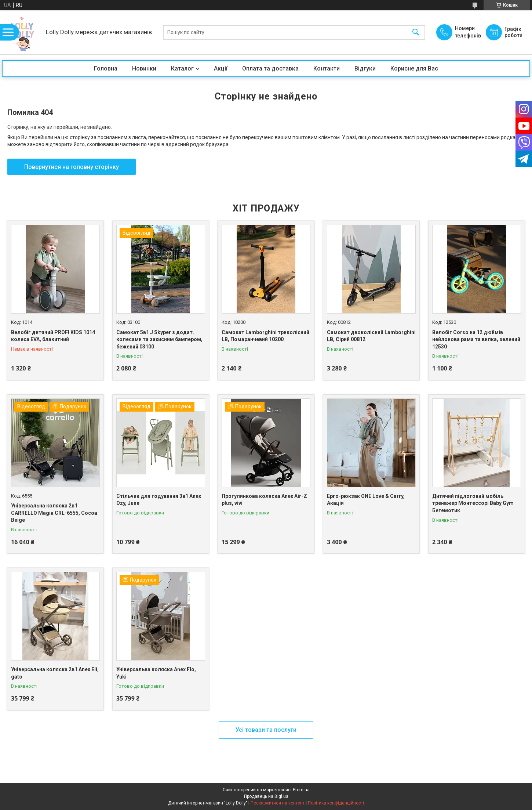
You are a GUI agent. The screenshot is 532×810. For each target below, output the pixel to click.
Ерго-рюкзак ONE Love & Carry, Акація (366, 500)
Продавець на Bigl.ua (266, 796)
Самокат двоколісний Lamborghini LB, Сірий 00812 (371, 336)
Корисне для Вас (414, 68)
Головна (106, 68)
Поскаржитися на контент (278, 803)
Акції (221, 68)
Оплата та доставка (270, 68)
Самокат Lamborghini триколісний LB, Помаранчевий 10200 (265, 336)
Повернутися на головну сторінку (72, 167)
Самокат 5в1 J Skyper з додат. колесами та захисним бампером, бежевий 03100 (159, 339)
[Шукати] (416, 32)
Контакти (327, 68)
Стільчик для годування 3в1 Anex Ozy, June (159, 500)
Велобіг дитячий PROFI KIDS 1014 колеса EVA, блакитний (53, 336)
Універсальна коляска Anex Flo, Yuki (156, 673)
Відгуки (365, 68)
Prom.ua (301, 790)
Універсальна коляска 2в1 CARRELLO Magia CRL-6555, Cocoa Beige (54, 513)
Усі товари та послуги (266, 730)
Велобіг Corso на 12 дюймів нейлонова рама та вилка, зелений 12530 (476, 339)
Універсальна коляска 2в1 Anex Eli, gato (55, 673)
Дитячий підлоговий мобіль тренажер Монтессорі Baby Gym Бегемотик (473, 503)
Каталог (182, 68)
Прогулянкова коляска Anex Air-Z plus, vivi (264, 500)
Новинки (144, 68)
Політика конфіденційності (336, 803)
